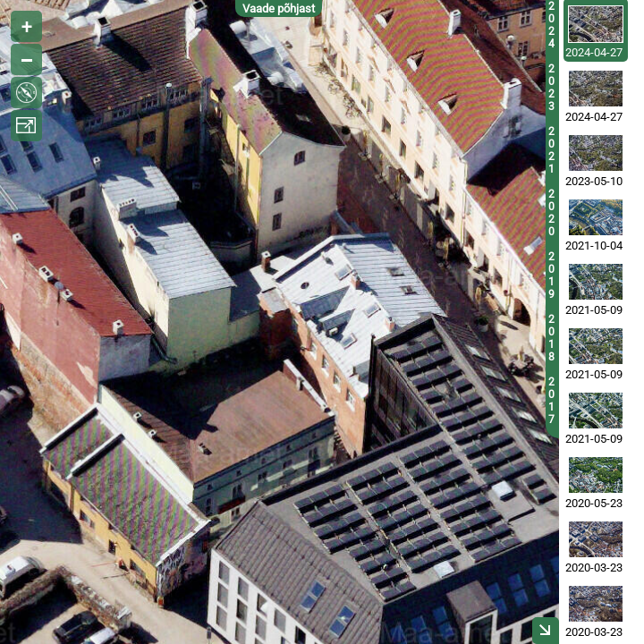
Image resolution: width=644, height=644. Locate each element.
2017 (551, 401)
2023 (551, 88)
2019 (551, 275)
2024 (551, 25)
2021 (551, 150)
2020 (551, 213)
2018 (551, 338)
